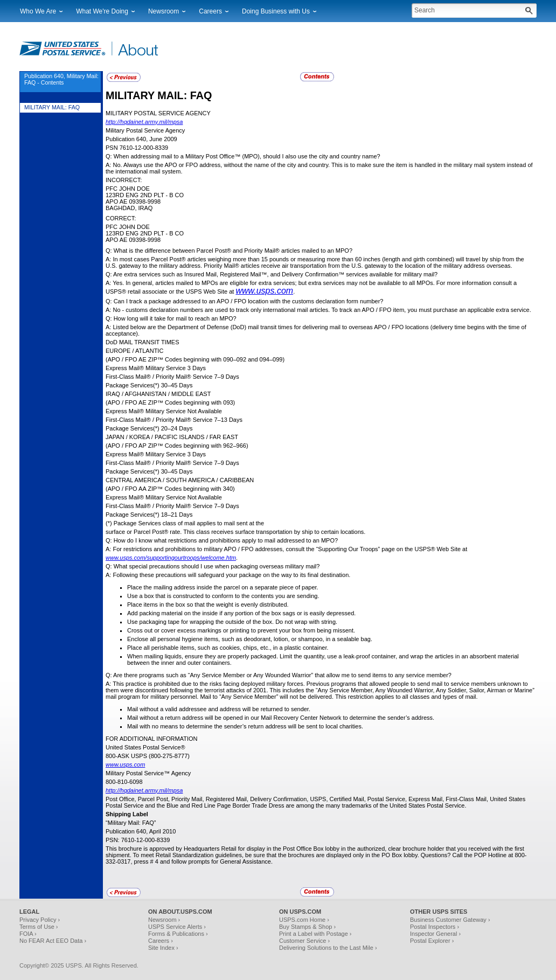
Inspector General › (435, 934)
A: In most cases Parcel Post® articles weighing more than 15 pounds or (201, 259)
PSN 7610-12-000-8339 (137, 148)
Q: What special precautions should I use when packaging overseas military (206, 566)
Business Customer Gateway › (450, 920)
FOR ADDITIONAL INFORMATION (152, 739)
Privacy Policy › (40, 920)
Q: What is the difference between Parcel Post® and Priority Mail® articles (204, 251)
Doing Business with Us (276, 11)
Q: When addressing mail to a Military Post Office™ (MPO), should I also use (207, 156)
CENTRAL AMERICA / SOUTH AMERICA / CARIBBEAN (180, 480)
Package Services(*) (133, 385)
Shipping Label (127, 814)
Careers (210, 11)
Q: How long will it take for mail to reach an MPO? (171, 318)
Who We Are (38, 11)
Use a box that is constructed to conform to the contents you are (212, 596)
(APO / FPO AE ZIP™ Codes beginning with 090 (169, 359)
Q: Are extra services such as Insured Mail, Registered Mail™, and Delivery (205, 274)
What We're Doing (102, 11)
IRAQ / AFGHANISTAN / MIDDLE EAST (158, 394)
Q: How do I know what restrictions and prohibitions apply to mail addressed (206, 540)
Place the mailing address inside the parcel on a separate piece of (214, 587)
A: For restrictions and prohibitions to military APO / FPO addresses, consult (206, 549)
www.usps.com (264, 291)
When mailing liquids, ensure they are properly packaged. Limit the (216, 656)
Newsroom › (164, 920)
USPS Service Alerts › (177, 927)
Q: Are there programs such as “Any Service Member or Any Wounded (199, 675)
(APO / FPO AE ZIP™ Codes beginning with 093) (170, 402)
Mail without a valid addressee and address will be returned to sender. (219, 709)
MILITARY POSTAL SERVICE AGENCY (158, 113)
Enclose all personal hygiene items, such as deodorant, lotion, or (213, 639)
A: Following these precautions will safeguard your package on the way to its (207, 575)
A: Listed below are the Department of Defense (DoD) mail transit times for (204, 327)
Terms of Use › (39, 927)
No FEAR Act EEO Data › (53, 941)
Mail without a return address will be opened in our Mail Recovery (214, 718)
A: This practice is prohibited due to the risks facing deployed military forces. (206, 684)
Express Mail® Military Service (146, 368)
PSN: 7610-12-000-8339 (138, 840)
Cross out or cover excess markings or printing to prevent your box (215, 630)
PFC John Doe (128, 189)
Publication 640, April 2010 (141, 831)
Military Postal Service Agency (145, 130)
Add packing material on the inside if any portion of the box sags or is (218, 613)
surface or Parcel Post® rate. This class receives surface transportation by (204, 532)
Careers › (161, 941)
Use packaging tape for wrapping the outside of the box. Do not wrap (218, 622)
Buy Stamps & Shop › (307, 927)
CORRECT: (121, 218)
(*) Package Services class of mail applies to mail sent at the (185, 523)
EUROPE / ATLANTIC (134, 351)
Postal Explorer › (432, 941)
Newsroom (164, 11)
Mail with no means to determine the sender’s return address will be (217, 726)
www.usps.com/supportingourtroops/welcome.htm (171, 558)
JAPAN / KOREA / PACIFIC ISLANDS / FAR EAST (172, 437)
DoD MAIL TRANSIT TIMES (143, 342)
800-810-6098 (124, 782)
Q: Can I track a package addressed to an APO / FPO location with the (199, 301)
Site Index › (163, 948)
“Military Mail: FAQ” (131, 823)
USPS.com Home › (304, 920)
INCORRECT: (124, 180)
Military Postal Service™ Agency (148, 773)
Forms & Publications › (178, 934)
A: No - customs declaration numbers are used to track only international (201, 310)
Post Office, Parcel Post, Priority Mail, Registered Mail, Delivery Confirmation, (208, 799)
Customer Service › (304, 941)
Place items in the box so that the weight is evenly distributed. (208, 604)
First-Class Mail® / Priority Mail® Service (159, 377)
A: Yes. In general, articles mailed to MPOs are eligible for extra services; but (207, 283)
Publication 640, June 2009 (141, 139)
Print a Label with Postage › (315, 934)
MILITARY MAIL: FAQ (159, 95)
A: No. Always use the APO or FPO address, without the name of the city (201, 165)
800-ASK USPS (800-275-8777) (148, 756)
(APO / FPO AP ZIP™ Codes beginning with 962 (169, 446)
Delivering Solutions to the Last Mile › (328, 948)
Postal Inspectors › (435, 927)
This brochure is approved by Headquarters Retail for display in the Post (201, 849)
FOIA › (28, 934)
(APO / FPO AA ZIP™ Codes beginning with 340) (170, 489)
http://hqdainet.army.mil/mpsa (144, 122)
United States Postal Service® (145, 747)
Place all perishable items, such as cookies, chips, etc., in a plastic (215, 648)
